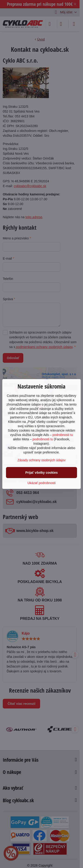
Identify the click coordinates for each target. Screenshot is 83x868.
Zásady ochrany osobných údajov (42, 460)
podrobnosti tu (63, 435)
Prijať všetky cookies (42, 473)
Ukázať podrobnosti (41, 483)
